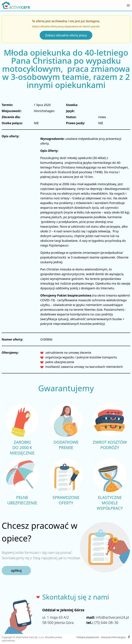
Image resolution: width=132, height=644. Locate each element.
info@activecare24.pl (112, 617)
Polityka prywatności (88, 637)
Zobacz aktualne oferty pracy (66, 35)
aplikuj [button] (16, 570)
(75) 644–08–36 (106, 623)
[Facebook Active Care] (129, 637)
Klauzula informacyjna (113, 637)
